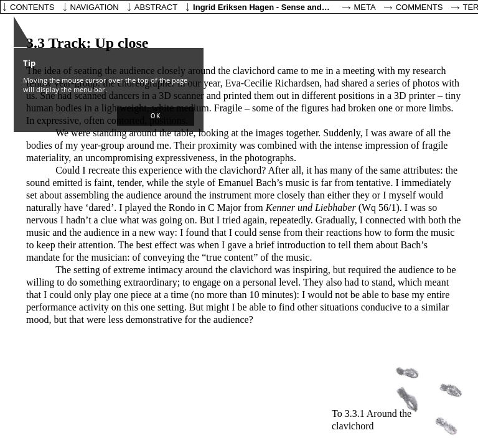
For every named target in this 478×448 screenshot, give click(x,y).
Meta (365, 7)
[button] (156, 116)
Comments (419, 7)
